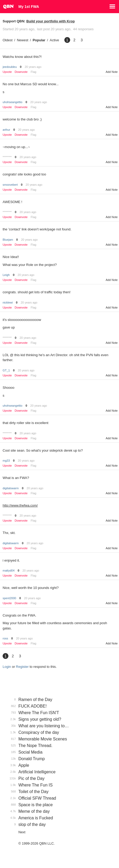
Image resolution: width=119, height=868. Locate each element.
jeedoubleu (10, 67)
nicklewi (8, 302)
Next (22, 832)
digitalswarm (11, 488)
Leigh (6, 275)
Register (22, 667)
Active (54, 40)
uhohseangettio (12, 102)
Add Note (112, 72)
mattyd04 (9, 571)
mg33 (6, 461)
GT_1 (6, 370)
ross (5, 638)
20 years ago (33, 67)
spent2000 (9, 598)
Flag (33, 72)
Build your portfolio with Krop (50, 21)
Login (7, 667)
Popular (39, 40)
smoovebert (10, 185)
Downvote (21, 72)
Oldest (8, 40)
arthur (6, 130)
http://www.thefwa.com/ (20, 505)
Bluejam (8, 240)
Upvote (7, 72)
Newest (22, 40)
